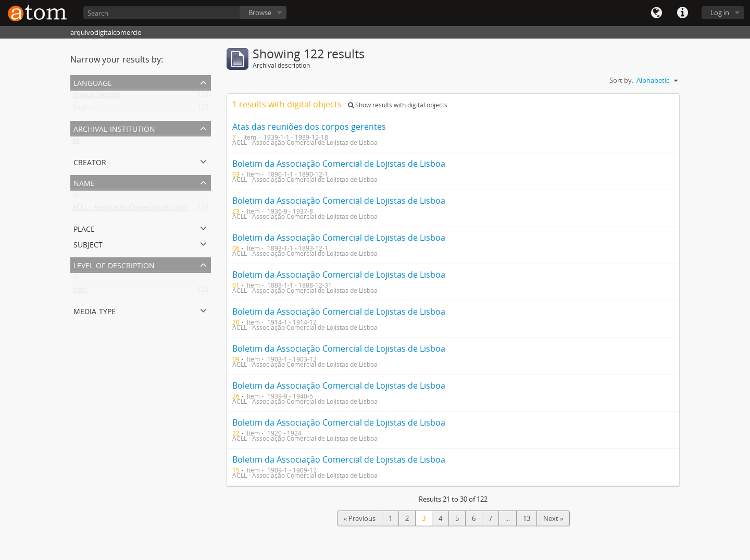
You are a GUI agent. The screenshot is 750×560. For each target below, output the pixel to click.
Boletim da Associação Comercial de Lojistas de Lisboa (339, 164)
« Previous (360, 518)
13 (527, 518)
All (76, 143)
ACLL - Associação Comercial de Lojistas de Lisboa (149, 209)
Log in (720, 13)
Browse (260, 13)
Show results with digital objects (398, 105)
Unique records (96, 97)
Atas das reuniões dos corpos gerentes (309, 127)
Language (656, 13)
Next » (553, 518)
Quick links (682, 13)
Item (80, 292)
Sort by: (621, 80)
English (83, 109)
